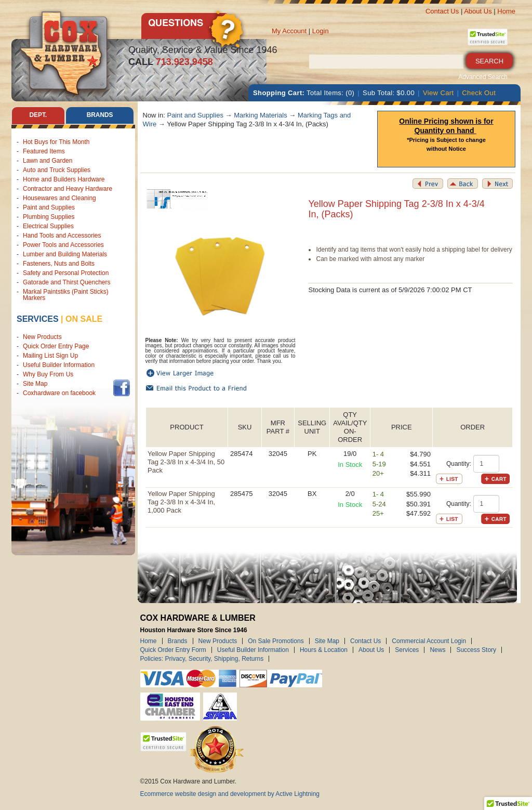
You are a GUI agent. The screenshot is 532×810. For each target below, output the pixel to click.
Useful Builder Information (59, 365)
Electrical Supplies (48, 226)
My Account (289, 31)
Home (506, 11)
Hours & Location (324, 650)
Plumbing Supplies (49, 217)
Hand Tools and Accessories (62, 236)
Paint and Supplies (49, 207)
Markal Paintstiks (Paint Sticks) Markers (66, 295)
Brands (178, 641)
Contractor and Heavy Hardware (68, 189)
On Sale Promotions (276, 641)
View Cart (438, 93)
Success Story (476, 650)
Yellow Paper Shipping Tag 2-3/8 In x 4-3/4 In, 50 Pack (186, 462)
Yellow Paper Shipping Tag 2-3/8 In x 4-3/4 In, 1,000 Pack (181, 502)
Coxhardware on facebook (61, 394)
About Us (478, 11)
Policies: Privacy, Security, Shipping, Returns (202, 659)
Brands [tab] (100, 115)
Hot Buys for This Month (56, 142)
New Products (42, 337)
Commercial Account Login (429, 641)
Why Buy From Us (48, 375)
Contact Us (442, 11)
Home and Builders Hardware (64, 179)
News (437, 650)
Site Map (35, 384)
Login (321, 31)
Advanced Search (483, 77)
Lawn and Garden (48, 161)
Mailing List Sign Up (50, 356)
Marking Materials (261, 115)
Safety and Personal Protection (66, 273)
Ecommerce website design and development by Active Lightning (230, 794)
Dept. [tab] (38, 115)
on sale (84, 319)
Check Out (479, 93)
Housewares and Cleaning (59, 198)
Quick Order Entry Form (173, 650)
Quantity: (459, 464)
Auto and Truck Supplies (57, 170)
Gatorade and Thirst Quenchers (67, 282)
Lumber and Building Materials (65, 254)
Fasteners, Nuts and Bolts (59, 264)
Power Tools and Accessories (63, 245)
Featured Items (44, 151)
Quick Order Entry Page (56, 347)
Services (38, 319)
